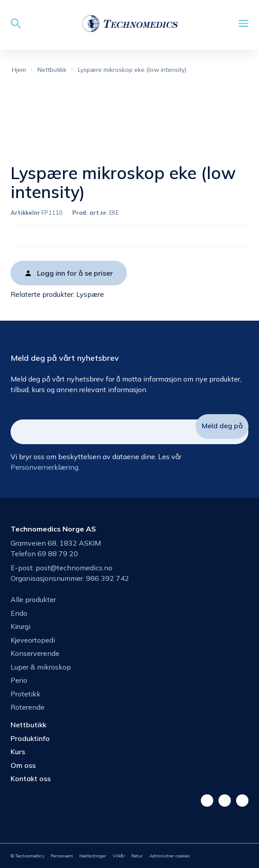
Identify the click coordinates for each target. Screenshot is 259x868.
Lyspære (90, 294)
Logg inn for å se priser (75, 273)
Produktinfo (30, 738)
